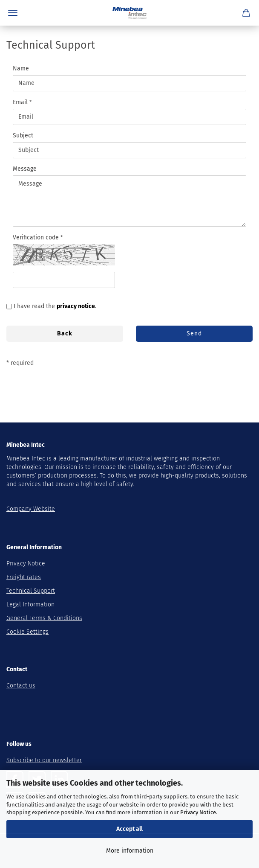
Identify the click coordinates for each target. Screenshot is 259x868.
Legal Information (30, 604)
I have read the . (55, 306)
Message (25, 169)
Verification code (37, 237)
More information (130, 851)
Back (65, 334)
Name (21, 68)
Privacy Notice (198, 812)
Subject (23, 135)
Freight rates (24, 577)
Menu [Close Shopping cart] (13, 13)
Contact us (21, 686)
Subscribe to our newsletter (44, 760)
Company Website (31, 509)
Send (194, 334)
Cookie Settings (27, 632)
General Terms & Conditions (44, 618)
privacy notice (76, 306)
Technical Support (31, 591)
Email (21, 102)
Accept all (129, 829)
